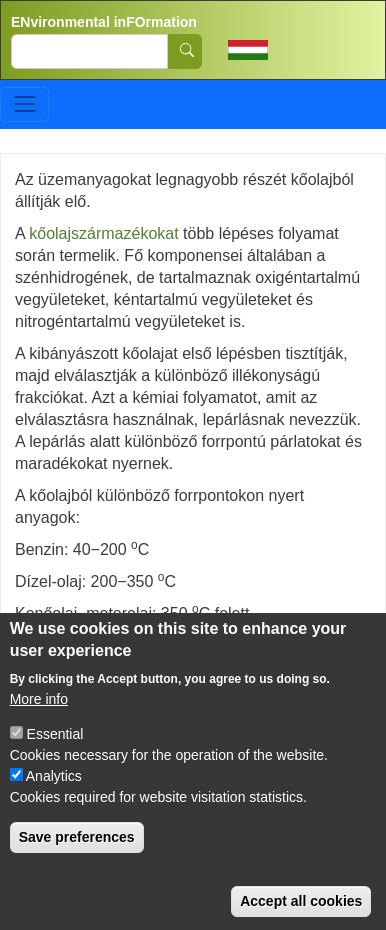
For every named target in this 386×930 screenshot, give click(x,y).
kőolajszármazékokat (103, 233)
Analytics (54, 796)
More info (39, 719)
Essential (55, 754)
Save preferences (77, 857)
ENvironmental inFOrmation (104, 22)
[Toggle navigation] (24, 104)
